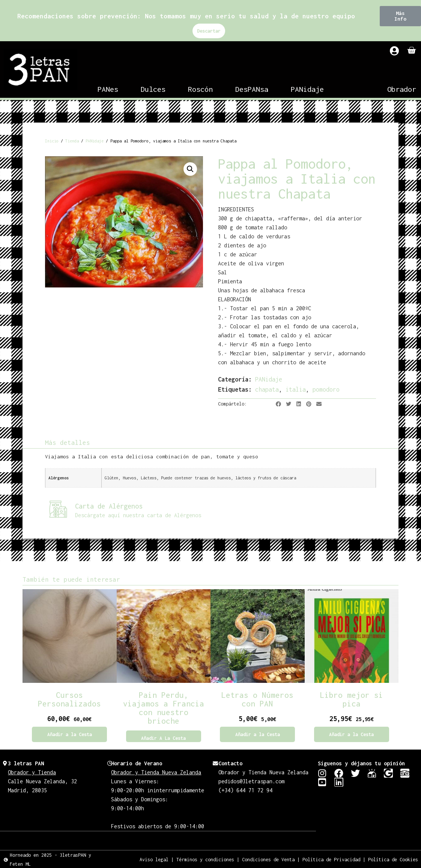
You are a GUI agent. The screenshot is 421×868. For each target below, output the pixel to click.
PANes (108, 89)
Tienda (72, 141)
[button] (400, 16)
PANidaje (307, 89)
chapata (267, 389)
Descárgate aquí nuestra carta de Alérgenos (138, 515)
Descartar (209, 31)
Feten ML (20, 864)
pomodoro (326, 389)
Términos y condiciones (205, 859)
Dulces (153, 89)
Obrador (402, 89)
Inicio (52, 141)
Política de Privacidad (331, 859)
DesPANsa (252, 89)
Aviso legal (154, 859)
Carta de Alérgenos (109, 506)
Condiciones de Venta (268, 859)
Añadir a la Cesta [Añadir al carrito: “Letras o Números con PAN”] (258, 734)
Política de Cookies (393, 859)
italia (296, 389)
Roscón (200, 89)
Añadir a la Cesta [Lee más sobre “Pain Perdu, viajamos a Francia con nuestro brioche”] (163, 738)
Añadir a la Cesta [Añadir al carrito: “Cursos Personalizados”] (70, 734)
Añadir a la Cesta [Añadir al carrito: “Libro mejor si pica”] (351, 734)
